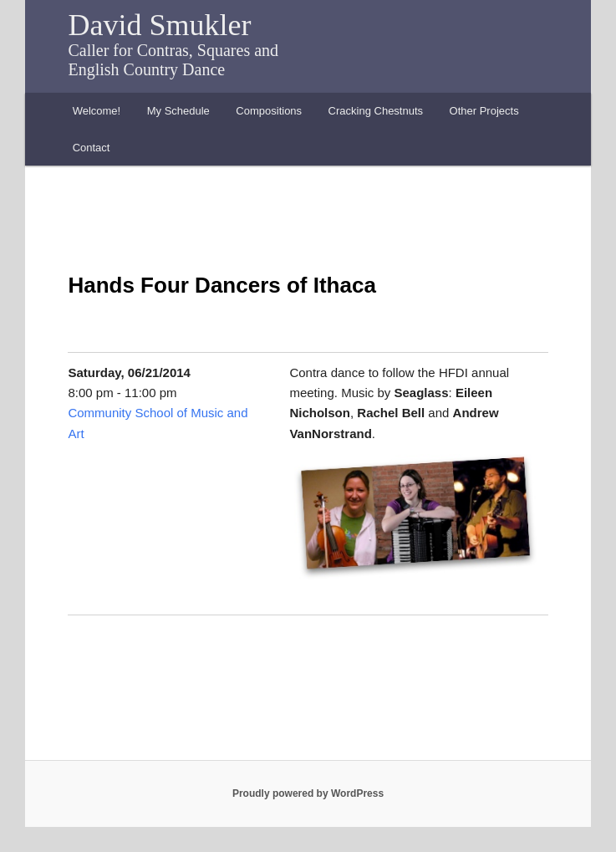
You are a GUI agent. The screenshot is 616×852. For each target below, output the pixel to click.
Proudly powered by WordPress (308, 793)
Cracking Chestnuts (376, 111)
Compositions (269, 111)
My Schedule (178, 111)
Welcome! (97, 111)
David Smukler (159, 25)
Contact (92, 148)
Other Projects (484, 111)
